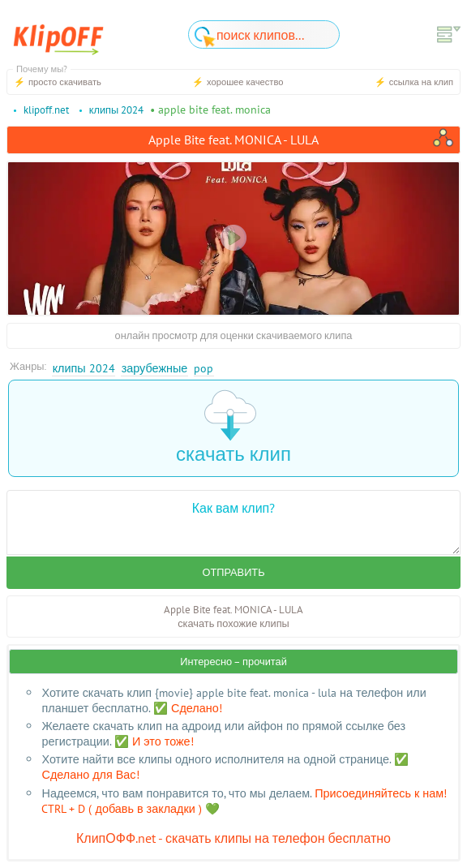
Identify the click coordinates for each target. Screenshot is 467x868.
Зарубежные (155, 368)
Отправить (233, 572)
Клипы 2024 (84, 368)
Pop (204, 368)
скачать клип (233, 428)
